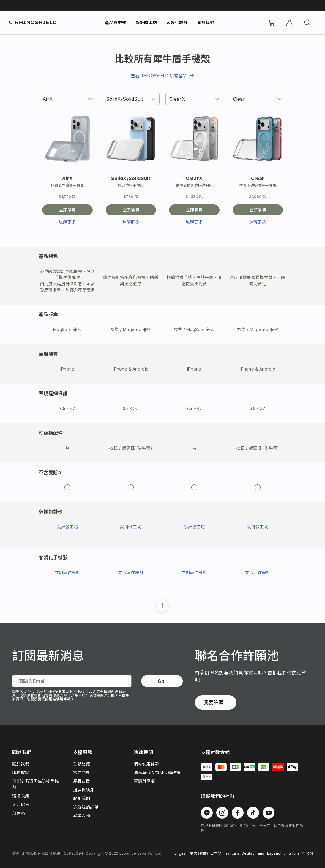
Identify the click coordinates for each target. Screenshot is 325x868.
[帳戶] (289, 23)
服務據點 (21, 772)
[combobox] (67, 99)
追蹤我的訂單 (86, 807)
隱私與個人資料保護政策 (157, 772)
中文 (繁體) (199, 853)
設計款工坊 (146, 22)
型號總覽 (82, 764)
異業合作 (82, 816)
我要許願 (216, 702)
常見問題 (82, 772)
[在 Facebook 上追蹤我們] (238, 813)
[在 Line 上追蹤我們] (207, 813)
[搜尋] (307, 23)
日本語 (216, 853)
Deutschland (253, 853)
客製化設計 (177, 22)
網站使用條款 (60, 699)
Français (231, 853)
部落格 (19, 813)
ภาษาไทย (292, 853)
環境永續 (21, 796)
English (181, 853)
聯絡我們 (82, 798)
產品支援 (82, 781)
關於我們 (206, 22)
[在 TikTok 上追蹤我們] (253, 813)
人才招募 (21, 805)
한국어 (308, 853)
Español (274, 853)
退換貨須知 (84, 790)
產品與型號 (116, 22)
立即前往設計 (67, 572)
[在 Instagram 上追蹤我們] (222, 813)
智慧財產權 (144, 781)
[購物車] (272, 23)
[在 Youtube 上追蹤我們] (269, 813)
